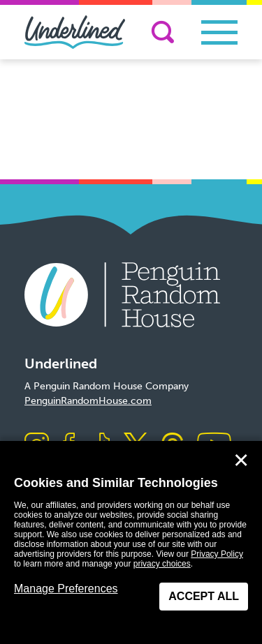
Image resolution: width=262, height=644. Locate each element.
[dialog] (131, 542)
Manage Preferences (66, 589)
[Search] (163, 32)
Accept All (204, 596)
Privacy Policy (217, 554)
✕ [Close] (241, 460)
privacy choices (162, 564)
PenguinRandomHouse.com (88, 401)
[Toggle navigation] (219, 32)
